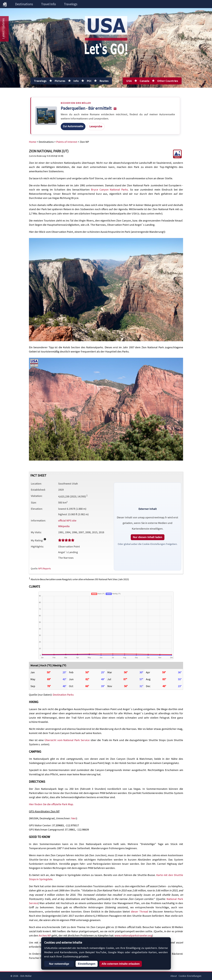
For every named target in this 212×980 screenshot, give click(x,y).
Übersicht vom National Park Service (67, 740)
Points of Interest (67, 142)
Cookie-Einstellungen (190, 976)
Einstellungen (87, 964)
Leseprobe (96, 126)
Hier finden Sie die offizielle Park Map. (51, 804)
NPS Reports (44, 569)
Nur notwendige (59, 964)
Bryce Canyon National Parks (110, 190)
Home (33, 142)
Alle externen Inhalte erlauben (121, 964)
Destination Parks (63, 695)
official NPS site (67, 521)
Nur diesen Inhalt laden (148, 537)
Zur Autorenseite (73, 126)
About (174, 976)
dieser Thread (139, 912)
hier (74, 818)
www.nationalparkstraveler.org (133, 935)
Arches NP (45, 935)
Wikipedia (64, 526)
